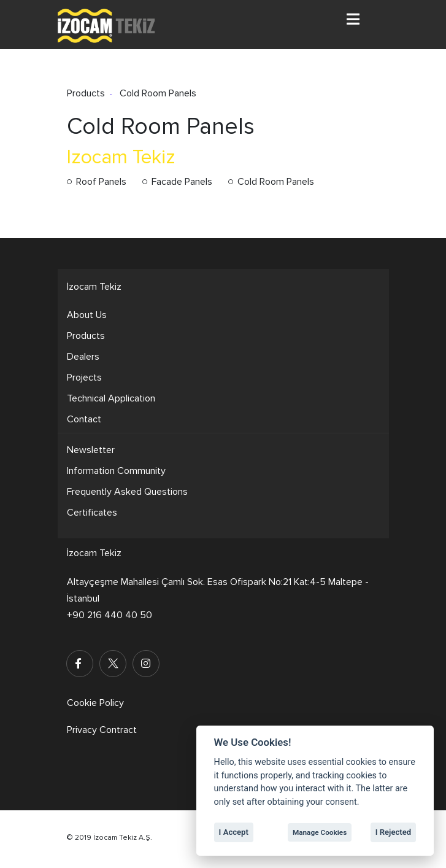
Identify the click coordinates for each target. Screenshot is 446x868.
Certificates (92, 513)
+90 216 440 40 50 (110, 615)
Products (86, 336)
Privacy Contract (102, 730)
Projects (84, 378)
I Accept (234, 832)
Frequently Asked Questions (127, 492)
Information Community (116, 471)
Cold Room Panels (276, 182)
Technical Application (111, 398)
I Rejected (394, 832)
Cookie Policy (95, 703)
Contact (84, 419)
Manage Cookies (320, 832)
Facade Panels (182, 182)
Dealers (83, 357)
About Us (87, 315)
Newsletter (91, 450)
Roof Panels (101, 182)
